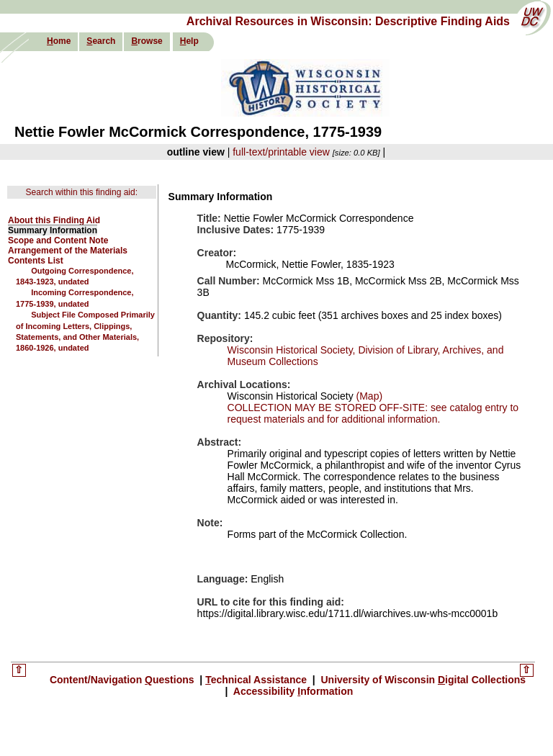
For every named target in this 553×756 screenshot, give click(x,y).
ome (59, 41)
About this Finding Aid (54, 220)
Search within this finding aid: (82, 192)
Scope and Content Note (58, 240)
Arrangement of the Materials (68, 251)
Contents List (36, 261)
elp (189, 41)
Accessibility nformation (292, 691)
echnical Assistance (257, 680)
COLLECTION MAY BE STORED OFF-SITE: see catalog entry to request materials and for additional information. (373, 413)
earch (101, 41)
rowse (147, 41)
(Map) (368, 396)
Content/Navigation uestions (123, 680)
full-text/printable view (281, 152)
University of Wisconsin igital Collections (422, 680)
